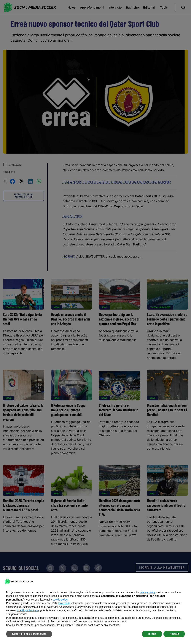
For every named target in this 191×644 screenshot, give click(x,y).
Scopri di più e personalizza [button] (29, 634)
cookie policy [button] (60, 600)
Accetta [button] (174, 634)
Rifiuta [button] (152, 634)
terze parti (64, 603)
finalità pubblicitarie (28, 610)
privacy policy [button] (147, 592)
